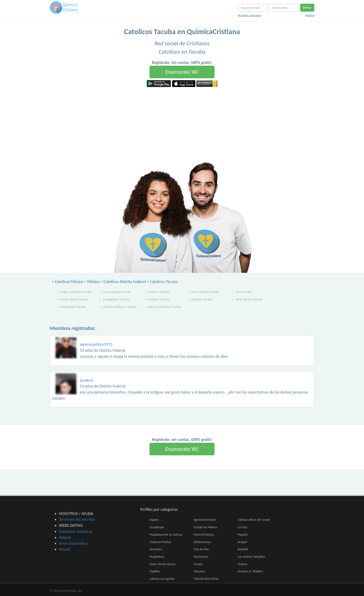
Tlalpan (242, 564)
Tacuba (198, 564)
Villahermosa (202, 542)
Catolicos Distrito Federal (125, 282)
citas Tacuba (243, 292)
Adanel (65, 537)
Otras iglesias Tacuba (249, 299)
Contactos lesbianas (76, 531)
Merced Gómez (204, 535)
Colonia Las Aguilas (162, 579)
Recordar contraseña (250, 15)
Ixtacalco (199, 571)
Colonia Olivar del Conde (254, 520)
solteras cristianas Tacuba (120, 307)
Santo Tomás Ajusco (162, 564)
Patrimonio (201, 557)
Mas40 (65, 549)
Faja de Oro (201, 549)
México (93, 282)
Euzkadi (243, 549)
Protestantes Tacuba (72, 307)
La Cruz (242, 527)
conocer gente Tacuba (73, 299)
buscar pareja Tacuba (117, 292)
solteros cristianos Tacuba (164, 307)
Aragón (242, 542)
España (154, 520)
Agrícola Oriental (205, 520)
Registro (310, 15)
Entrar (307, 8)
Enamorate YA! (182, 72)
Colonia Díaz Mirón (206, 579)
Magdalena (157, 557)
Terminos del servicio (77, 519)
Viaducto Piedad (160, 542)
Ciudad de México (205, 527)
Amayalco (156, 549)
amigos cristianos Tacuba (75, 292)
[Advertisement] (182, 122)
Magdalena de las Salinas (166, 535)
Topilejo (155, 571)
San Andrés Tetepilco (251, 557)
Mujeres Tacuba (202, 299)
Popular (243, 535)
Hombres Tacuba (158, 299)
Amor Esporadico (73, 543)
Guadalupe (157, 527)
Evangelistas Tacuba (116, 299)
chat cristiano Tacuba (205, 292)
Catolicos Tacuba (158, 292)
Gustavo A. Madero (250, 571)
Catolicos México (69, 282)
